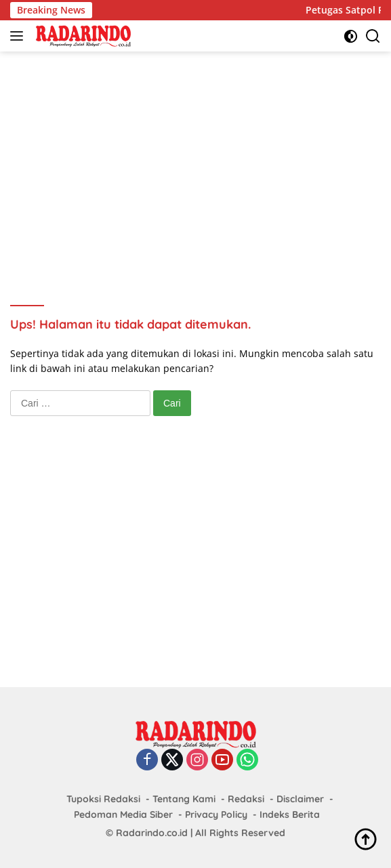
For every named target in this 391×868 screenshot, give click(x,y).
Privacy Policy (216, 814)
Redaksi (246, 799)
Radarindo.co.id (152, 833)
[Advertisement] (201, 160)
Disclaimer (300, 799)
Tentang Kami (184, 799)
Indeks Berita (290, 814)
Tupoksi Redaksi (103, 799)
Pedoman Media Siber (123, 814)
